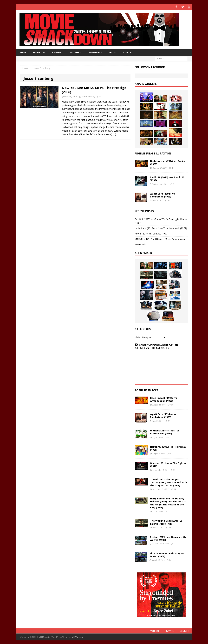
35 (174, 470)
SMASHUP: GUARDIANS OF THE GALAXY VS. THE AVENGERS (156, 346)
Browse (57, 52)
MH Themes (77, 637)
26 (175, 543)
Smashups (74, 52)
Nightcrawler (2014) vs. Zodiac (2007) (168, 162)
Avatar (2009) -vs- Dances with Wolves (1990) (168, 538)
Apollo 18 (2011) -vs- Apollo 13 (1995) (167, 179)
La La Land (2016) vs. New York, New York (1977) (161, 228)
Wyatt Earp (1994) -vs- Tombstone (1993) (163, 195)
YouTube (184, 631)
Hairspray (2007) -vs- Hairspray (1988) (168, 448)
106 (172, 404)
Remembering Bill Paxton (153, 153)
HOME (23, 52)
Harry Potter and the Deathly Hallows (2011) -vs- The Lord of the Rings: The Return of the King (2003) (168, 503)
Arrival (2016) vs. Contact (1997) (151, 233)
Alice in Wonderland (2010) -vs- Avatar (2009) (168, 555)
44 (169, 437)
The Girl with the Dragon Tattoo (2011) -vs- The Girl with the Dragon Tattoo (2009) (169, 482)
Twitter (170, 631)
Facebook (155, 631)
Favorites (39, 52)
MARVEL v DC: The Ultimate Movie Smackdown (160, 239)
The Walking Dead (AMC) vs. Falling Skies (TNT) (167, 522)
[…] (114, 134)
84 (169, 200)
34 (175, 489)
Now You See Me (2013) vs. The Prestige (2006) (94, 89)
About (113, 52)
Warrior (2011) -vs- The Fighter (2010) (168, 464)
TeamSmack (95, 52)
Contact (129, 52)
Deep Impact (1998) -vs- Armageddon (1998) (164, 399)
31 (169, 511)
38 (170, 453)
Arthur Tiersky (88, 96)
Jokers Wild (140, 244)
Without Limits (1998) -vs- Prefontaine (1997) (165, 432)
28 (170, 527)
